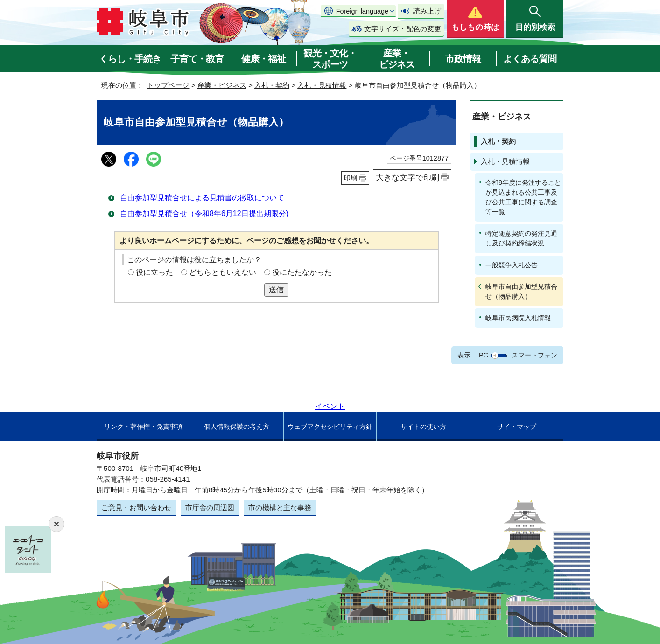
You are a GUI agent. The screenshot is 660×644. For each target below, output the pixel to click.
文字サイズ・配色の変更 (403, 29)
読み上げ (427, 11)
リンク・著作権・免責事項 (143, 427)
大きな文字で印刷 (407, 177)
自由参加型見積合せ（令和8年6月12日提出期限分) (204, 213)
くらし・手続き (130, 59)
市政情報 (463, 59)
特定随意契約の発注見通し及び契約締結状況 (521, 238)
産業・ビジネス (397, 59)
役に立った (154, 272)
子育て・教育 (197, 59)
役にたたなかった (302, 272)
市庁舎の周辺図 (210, 507)
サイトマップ (517, 427)
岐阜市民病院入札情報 (518, 318)
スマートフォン (534, 355)
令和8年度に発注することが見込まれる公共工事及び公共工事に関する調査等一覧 (523, 197)
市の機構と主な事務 (280, 507)
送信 (276, 290)
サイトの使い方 (423, 427)
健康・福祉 (263, 59)
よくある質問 (530, 59)
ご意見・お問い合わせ (136, 507)
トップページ (168, 85)
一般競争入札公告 (512, 265)
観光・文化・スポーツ (330, 59)
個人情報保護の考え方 (237, 427)
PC (484, 355)
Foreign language (362, 11)
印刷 (351, 178)
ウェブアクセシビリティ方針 (330, 427)
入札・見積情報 (322, 85)
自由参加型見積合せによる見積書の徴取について (202, 198)
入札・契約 (272, 85)
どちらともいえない (223, 272)
